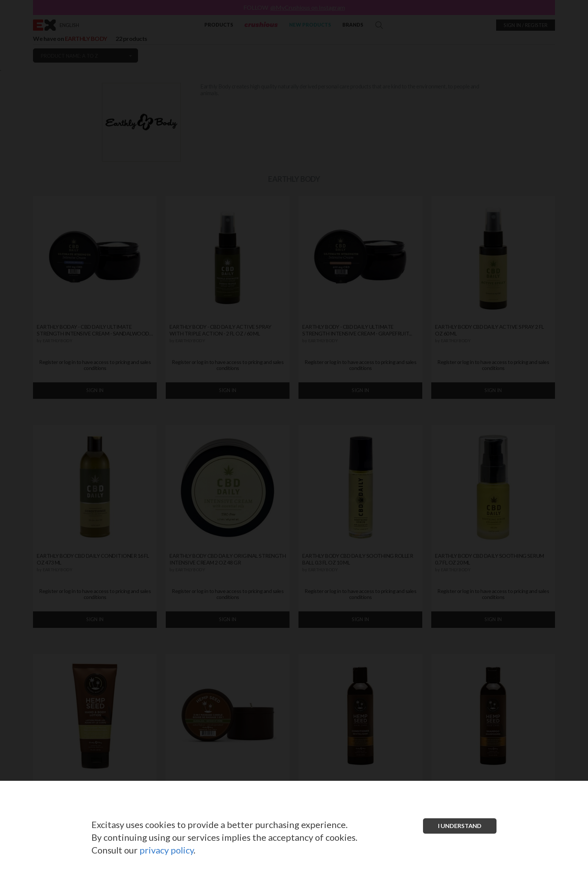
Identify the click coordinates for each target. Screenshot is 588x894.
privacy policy (166, 850)
